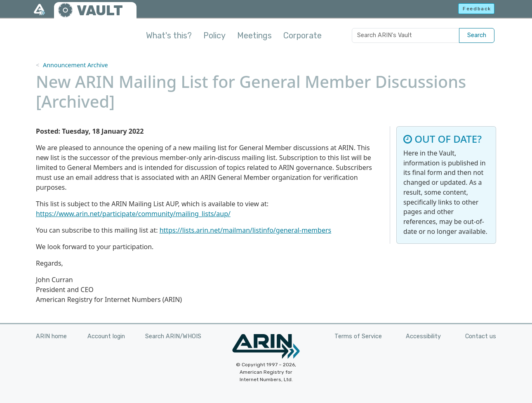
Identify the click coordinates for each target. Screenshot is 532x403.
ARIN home (51, 336)
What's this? (169, 35)
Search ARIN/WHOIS (173, 336)
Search (477, 35)
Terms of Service (358, 336)
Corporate (302, 35)
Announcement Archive (75, 65)
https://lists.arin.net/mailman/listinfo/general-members (246, 230)
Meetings (254, 35)
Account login (106, 336)
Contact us (481, 336)
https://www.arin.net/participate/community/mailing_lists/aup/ (133, 214)
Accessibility (423, 336)
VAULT (100, 11)
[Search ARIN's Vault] (406, 35)
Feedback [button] (477, 9)
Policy (214, 35)
